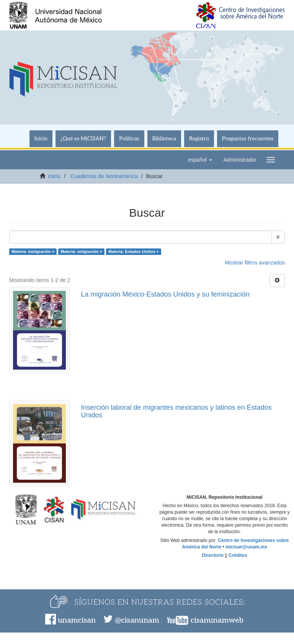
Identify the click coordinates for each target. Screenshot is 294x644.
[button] (200, 160)
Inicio (41, 139)
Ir (278, 237)
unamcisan (77, 620)
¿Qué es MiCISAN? (83, 139)
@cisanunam (137, 620)
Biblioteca (164, 139)
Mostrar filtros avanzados (255, 263)
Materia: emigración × (82, 251)
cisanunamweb (217, 620)
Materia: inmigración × (33, 251)
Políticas (129, 139)
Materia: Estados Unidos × (134, 251)
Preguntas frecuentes (248, 139)
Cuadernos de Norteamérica (104, 176)
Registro (199, 139)
